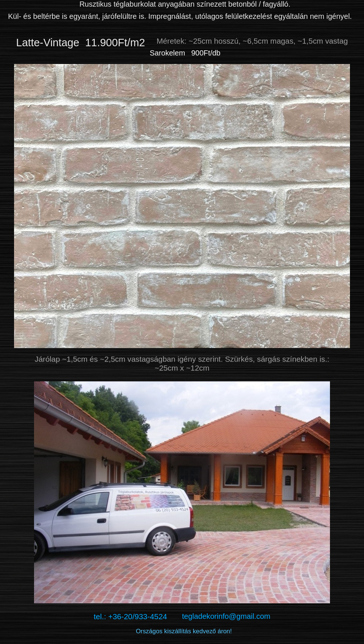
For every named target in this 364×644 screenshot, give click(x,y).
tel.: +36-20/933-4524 (138, 616)
